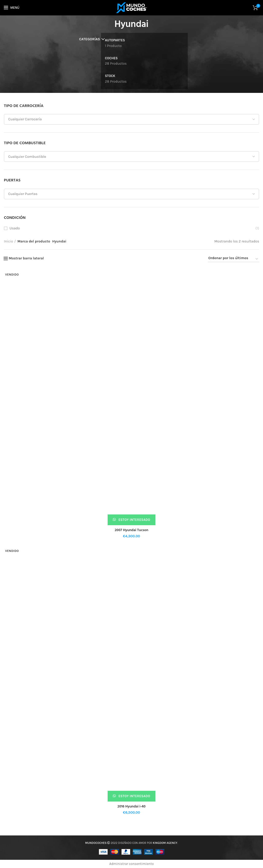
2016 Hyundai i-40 (131, 807)
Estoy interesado (134, 520)
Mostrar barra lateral (26, 258)
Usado (15, 228)
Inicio (8, 241)
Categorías (90, 39)
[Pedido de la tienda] (233, 259)
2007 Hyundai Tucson (132, 530)
